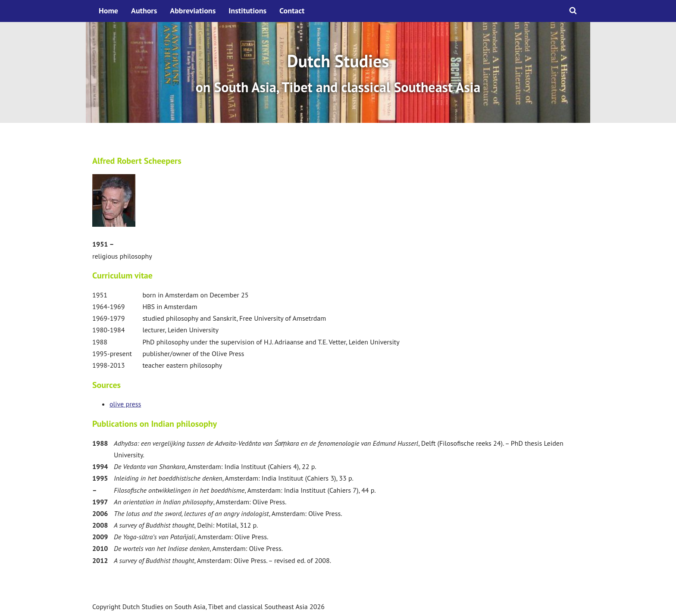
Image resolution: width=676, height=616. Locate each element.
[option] (338, 72)
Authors (144, 11)
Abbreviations (193, 11)
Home (108, 11)
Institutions (247, 11)
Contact (292, 11)
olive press (125, 404)
